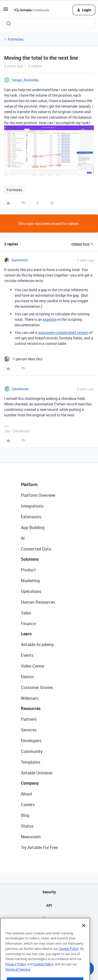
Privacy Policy (16, 972)
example (50, 319)
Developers (31, 741)
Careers (28, 805)
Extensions (31, 517)
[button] (6, 11)
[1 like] (23, 359)
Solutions (30, 559)
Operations (31, 591)
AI (23, 538)
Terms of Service (18, 978)
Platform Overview (38, 495)
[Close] (84, 934)
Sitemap (49, 919)
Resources (31, 708)
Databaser (20, 389)
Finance (28, 624)
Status (27, 826)
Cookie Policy (69, 957)
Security (49, 892)
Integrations (32, 506)
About (27, 794)
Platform (29, 485)
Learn (26, 634)
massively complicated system (63, 332)
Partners (29, 719)
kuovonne (20, 260)
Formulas (16, 39)
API (49, 905)
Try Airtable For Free (39, 847)
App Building (33, 527)
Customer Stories (37, 687)
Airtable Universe (37, 773)
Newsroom (31, 837)
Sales (26, 613)
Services (29, 730)
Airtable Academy (37, 645)
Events (27, 655)
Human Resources (38, 602)
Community (32, 751)
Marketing (30, 581)
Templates (31, 762)
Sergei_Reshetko (25, 80)
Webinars (30, 698)
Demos (27, 677)
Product (28, 570)
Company (30, 783)
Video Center (33, 666)
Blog (25, 815)
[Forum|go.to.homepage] (32, 10)
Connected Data (36, 549)
